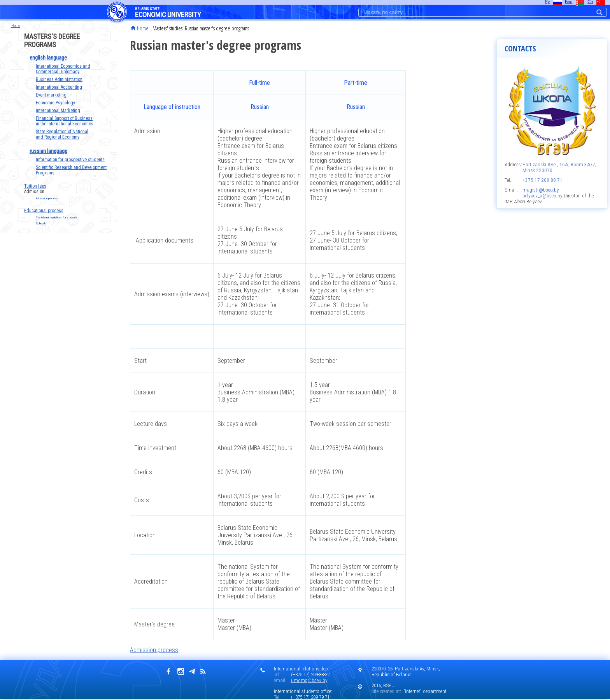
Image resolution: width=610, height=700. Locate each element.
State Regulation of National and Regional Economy (62, 134)
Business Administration (59, 79)
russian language (48, 151)
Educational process (44, 211)
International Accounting (59, 87)
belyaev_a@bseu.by (543, 196)
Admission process (47, 198)
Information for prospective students (70, 160)
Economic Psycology (55, 103)
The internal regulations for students (57, 217)
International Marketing (58, 111)
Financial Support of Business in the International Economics (65, 121)
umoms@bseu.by (309, 680)
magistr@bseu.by (541, 190)
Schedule (41, 223)
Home (143, 28)
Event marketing (51, 95)
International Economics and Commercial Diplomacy (63, 69)
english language (48, 58)
